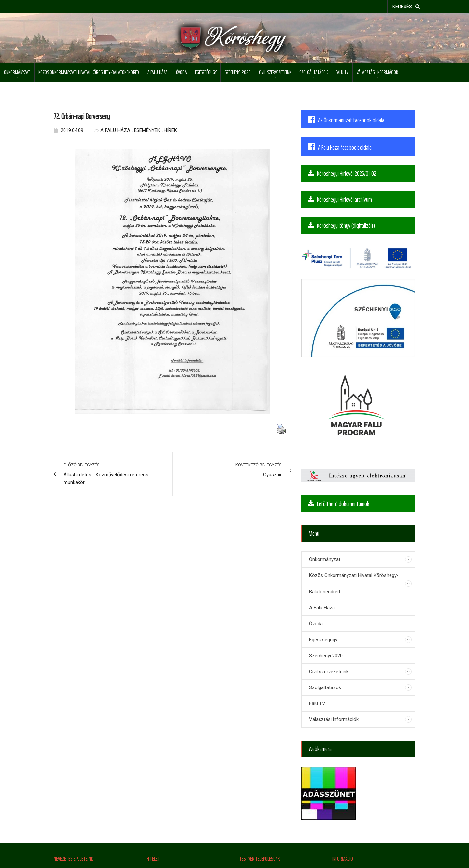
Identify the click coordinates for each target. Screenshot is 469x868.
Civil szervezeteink (275, 72)
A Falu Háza (157, 72)
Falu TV (342, 72)
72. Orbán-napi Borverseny (82, 116)
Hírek (170, 130)
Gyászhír (272, 475)
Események (147, 130)
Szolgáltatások (313, 72)
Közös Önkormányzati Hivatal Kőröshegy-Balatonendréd (89, 72)
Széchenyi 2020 (238, 72)
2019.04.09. (69, 130)
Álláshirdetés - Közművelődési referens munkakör (106, 478)
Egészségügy (206, 72)
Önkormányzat (17, 72)
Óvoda (181, 72)
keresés (406, 7)
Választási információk (377, 72)
